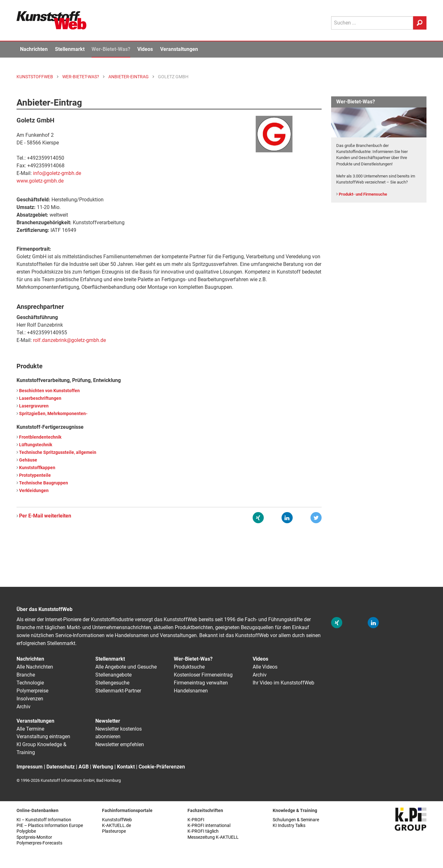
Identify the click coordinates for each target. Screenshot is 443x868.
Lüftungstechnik (36, 445)
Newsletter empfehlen (120, 744)
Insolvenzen (30, 699)
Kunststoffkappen (37, 468)
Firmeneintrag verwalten (201, 683)
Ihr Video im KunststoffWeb (283, 683)
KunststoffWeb (117, 820)
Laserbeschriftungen (40, 398)
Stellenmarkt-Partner (118, 691)
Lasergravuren (34, 406)
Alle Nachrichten (35, 667)
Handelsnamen (191, 691)
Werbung (103, 767)
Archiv (24, 707)
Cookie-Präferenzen (162, 767)
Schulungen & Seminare (296, 820)
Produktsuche (189, 667)
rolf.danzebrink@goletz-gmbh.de (69, 340)
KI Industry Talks (289, 826)
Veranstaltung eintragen (43, 736)
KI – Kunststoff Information (44, 820)
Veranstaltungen (179, 49)
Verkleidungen (34, 491)
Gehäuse (28, 460)
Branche (26, 675)
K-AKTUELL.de (116, 826)
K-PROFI (196, 820)
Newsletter (108, 721)
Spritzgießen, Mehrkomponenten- (53, 414)
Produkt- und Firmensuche (363, 194)
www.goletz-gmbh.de (40, 181)
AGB (84, 767)
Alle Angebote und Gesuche (126, 667)
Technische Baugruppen (44, 483)
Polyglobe (26, 831)
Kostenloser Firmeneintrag (203, 675)
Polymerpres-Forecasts (39, 843)
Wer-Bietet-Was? (111, 49)
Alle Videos (265, 667)
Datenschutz (61, 767)
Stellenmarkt (70, 49)
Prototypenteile (35, 475)
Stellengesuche (112, 683)
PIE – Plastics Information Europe (50, 826)
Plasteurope (114, 831)
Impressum (30, 767)
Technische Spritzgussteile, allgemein (58, 452)
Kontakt (126, 767)
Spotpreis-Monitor (34, 837)
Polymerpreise (32, 691)
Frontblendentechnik (40, 437)
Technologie (30, 683)
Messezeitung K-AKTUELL (213, 837)
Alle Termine (30, 729)
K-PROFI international (209, 826)
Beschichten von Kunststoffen (49, 391)
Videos (145, 49)
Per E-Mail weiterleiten (45, 516)
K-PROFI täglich (203, 831)
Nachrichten (34, 49)
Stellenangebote (113, 675)
